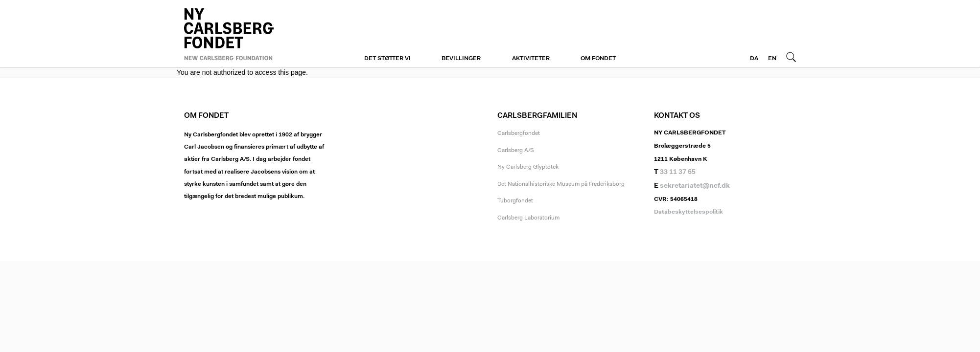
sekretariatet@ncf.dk (695, 186)
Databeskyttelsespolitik (688, 212)
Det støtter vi (387, 59)
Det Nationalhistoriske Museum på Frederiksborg (561, 184)
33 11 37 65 (678, 173)
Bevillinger (461, 59)
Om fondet (598, 59)
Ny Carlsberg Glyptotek (528, 167)
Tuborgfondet (515, 201)
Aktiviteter (531, 59)
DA (754, 59)
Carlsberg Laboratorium (528, 218)
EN (772, 59)
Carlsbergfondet (519, 133)
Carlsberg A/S (516, 151)
